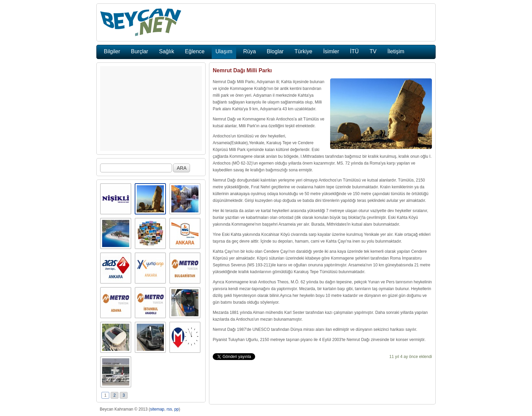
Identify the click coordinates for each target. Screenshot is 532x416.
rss (169, 409)
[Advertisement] (151, 109)
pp (177, 409)
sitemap (157, 409)
